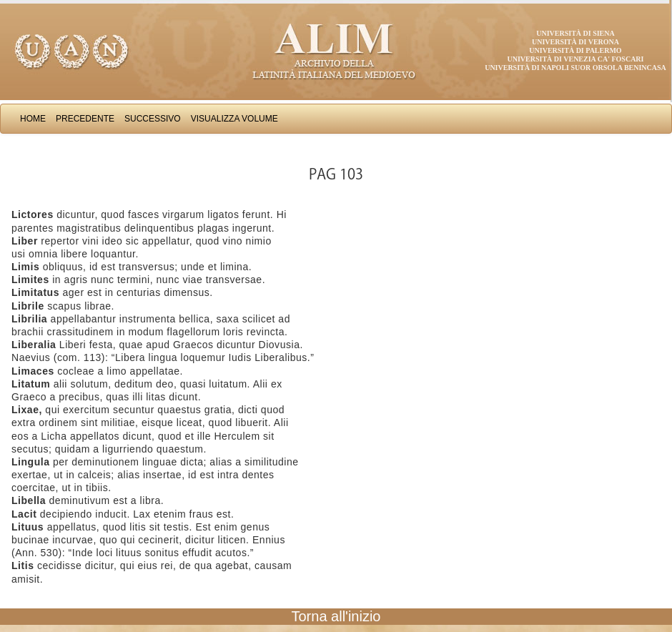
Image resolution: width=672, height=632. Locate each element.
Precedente (85, 119)
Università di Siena (575, 33)
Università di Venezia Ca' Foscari (576, 59)
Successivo (153, 119)
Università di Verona (575, 42)
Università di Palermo (575, 50)
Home (33, 119)
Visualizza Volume (234, 119)
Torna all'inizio (336, 616)
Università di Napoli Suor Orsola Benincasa (575, 68)
